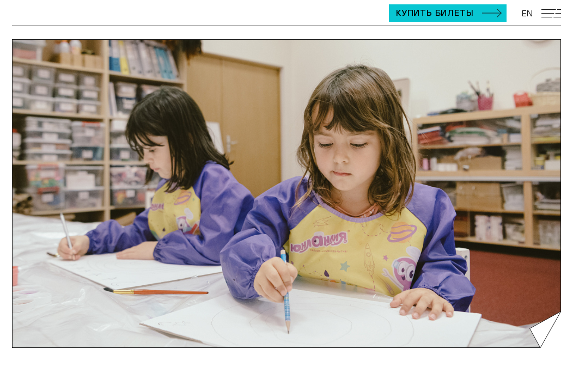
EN (527, 13)
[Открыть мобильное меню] (551, 13)
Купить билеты (435, 13)
